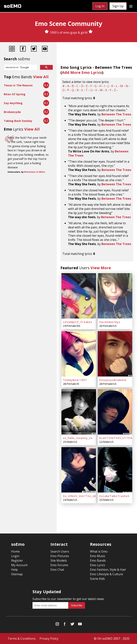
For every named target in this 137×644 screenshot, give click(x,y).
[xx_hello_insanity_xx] (79, 412)
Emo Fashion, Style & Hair (108, 570)
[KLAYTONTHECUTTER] (115, 412)
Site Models (59, 561)
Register (17, 561)
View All (41, 77)
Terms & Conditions (22, 639)
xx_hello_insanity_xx (78, 438)
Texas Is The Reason (18, 85)
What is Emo (99, 551)
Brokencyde (12, 112)
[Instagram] (12, 49)
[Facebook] (23, 49)
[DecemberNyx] (115, 296)
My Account (19, 565)
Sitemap (17, 574)
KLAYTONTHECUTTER (116, 438)
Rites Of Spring (15, 94)
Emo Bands (98, 561)
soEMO (13, 6)
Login (15, 556)
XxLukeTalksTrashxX (114, 496)
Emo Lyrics (98, 565)
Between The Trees (116, 114)
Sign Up (118, 6)
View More (101, 268)
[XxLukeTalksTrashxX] (115, 470)
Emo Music (98, 556)
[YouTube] (45, 49)
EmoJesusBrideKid (113, 380)
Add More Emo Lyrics (82, 72)
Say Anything (13, 103)
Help (14, 570)
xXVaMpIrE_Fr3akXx (78, 322)
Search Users (60, 551)
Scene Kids (97, 579)
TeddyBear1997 (75, 380)
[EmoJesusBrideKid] (115, 354)
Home (15, 551)
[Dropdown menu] (131, 6)
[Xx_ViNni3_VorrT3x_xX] (79, 470)
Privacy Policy (49, 639)
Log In (100, 6)
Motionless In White (35, 172)
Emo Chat (57, 570)
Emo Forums (59, 565)
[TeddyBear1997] (79, 354)
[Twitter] (34, 49)
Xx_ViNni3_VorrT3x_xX (79, 496)
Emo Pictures (60, 556)
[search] (20, 68)
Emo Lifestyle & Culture (106, 574)
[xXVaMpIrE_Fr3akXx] (79, 296)
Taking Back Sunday (18, 121)
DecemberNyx (110, 322)
